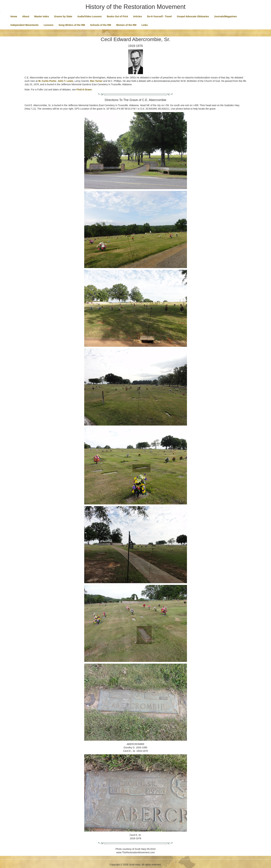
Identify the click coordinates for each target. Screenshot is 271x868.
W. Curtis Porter (47, 81)
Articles (138, 16)
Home (14, 16)
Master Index (42, 16)
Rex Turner (96, 81)
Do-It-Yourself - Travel (159, 16)
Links (145, 25)
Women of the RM (126, 25)
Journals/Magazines (225, 16)
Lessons (49, 25)
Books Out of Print (117, 16)
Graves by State (63, 16)
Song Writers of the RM (72, 25)
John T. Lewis (65, 81)
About (26, 16)
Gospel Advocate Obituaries (193, 16)
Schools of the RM (100, 25)
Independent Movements (24, 25)
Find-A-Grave (84, 90)
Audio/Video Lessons (90, 16)
